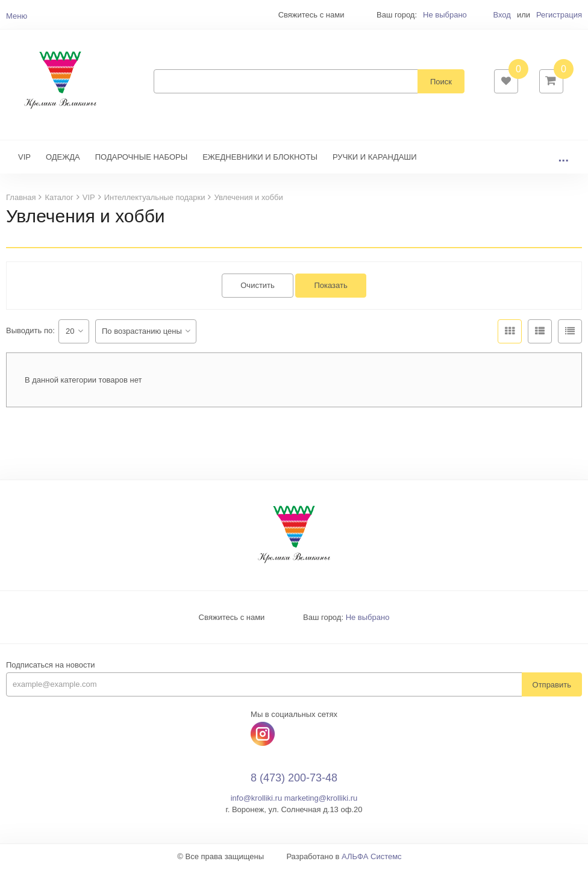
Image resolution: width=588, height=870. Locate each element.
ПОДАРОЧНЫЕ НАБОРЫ (141, 158)
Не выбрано (445, 15)
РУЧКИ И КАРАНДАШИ (375, 158)
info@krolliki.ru (256, 799)
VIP (24, 158)
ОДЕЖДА (63, 158)
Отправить (552, 686)
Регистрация (559, 15)
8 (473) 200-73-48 (294, 780)
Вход (502, 15)
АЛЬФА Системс (372, 858)
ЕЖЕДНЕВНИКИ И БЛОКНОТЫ (260, 158)
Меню (17, 16)
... (563, 158)
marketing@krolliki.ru (321, 799)
